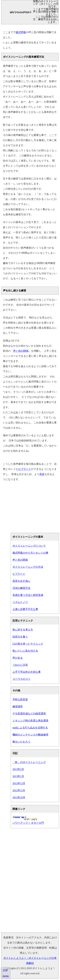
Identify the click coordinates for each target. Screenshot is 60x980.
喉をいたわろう (21, 742)
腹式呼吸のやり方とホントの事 (30, 553)
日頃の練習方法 (21, 588)
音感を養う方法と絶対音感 (28, 595)
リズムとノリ (20, 602)
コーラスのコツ (21, 679)
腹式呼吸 (21, 32)
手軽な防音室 (20, 699)
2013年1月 (18, 776)
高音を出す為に (21, 581)
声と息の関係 (21, 351)
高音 (42, 474)
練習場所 (18, 706)
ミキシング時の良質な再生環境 (30, 721)
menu (6, 976)
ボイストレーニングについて (29, 546)
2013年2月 (18, 769)
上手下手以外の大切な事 (27, 672)
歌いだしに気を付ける (25, 651)
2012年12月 (19, 783)
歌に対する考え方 (23, 630)
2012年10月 (19, 797)
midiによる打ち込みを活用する (30, 728)
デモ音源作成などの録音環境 (29, 714)
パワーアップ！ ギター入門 (28, 823)
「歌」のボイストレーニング (29, 762)
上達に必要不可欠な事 (25, 609)
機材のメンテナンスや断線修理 (30, 735)
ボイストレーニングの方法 (28, 567)
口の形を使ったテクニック (28, 644)
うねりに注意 (20, 665)
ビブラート (25, 469)
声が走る (18, 658)
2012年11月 (19, 790)
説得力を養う (20, 637)
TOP (5, 970)
